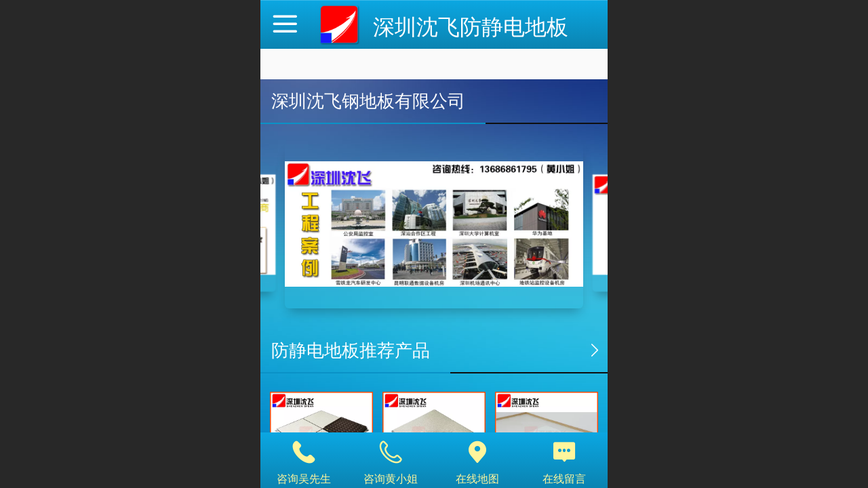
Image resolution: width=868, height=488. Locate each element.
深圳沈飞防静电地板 (471, 27)
